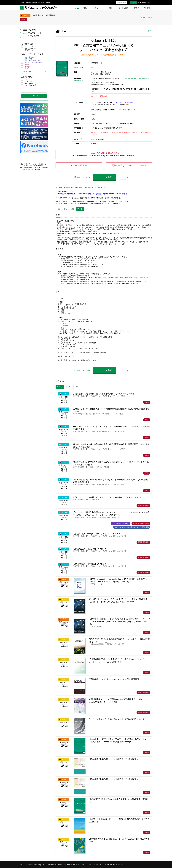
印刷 (148, 31)
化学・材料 (26, 59)
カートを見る (145, 3)
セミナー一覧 (27, 47)
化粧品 (25, 68)
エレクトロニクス (29, 57)
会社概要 (147, 8)
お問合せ (136, 8)
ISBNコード (27, 82)
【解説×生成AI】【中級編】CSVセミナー (91, 564)
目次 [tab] (72, 209)
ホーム (76, 8)
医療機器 (26, 66)
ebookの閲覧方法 (79, 165)
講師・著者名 (27, 83)
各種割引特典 (78, 80)
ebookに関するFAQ (31, 36)
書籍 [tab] (77, 387)
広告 (83, 864)
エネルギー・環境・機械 (31, 61)
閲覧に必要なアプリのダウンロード (129, 165)
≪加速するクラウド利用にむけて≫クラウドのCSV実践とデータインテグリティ (107, 497)
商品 (86, 8)
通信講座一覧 (27, 50)
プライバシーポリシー (95, 864)
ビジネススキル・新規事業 (31, 63)
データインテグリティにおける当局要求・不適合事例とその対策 (117, 719)
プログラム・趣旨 (29, 85)
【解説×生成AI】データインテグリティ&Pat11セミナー (97, 534)
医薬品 (25, 65)
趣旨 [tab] (66, 209)
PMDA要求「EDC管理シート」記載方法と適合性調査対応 (114, 759)
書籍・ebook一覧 (28, 48)
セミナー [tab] (69, 387)
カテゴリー (99, 8)
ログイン (133, 3)
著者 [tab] (59, 209)
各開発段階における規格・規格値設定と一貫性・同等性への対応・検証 (104, 394)
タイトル (26, 80)
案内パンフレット (83, 177)
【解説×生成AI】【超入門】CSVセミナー (91, 549)
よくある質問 (123, 8)
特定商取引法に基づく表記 (114, 864)
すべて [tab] (80, 209)
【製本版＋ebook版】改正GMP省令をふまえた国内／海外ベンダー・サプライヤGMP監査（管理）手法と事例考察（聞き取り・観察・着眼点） (120, 622)
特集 (111, 8)
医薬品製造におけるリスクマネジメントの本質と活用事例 (114, 679)
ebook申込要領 (29, 30)
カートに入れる (105, 177)
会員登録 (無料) (121, 3)
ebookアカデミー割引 (32, 33)
